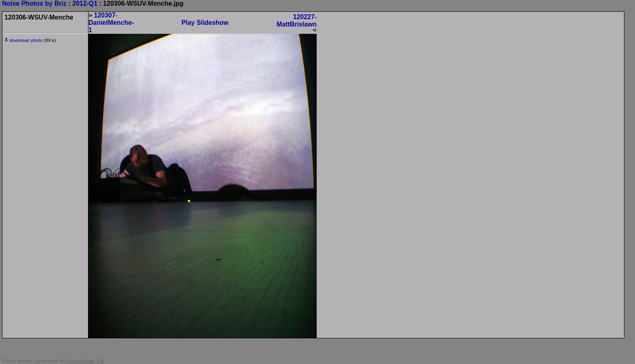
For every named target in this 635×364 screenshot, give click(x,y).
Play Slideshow (205, 23)
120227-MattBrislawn (297, 23)
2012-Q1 (85, 3)
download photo (24, 40)
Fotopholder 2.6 (85, 361)
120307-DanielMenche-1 (111, 23)
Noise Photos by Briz (34, 3)
